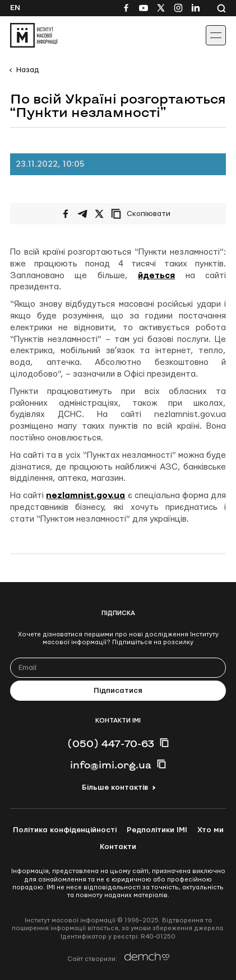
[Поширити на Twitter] (99, 214)
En (15, 8)
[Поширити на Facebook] (66, 214)
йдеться (156, 276)
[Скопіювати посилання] (144, 214)
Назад (27, 70)
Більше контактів (115, 787)
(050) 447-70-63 (111, 743)
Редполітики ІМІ (157, 830)
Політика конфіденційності (65, 830)
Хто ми (210, 830)
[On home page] (34, 35)
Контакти (118, 847)
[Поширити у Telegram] (82, 214)
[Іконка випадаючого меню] (216, 35)
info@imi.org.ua (111, 765)
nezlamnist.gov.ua (85, 496)
